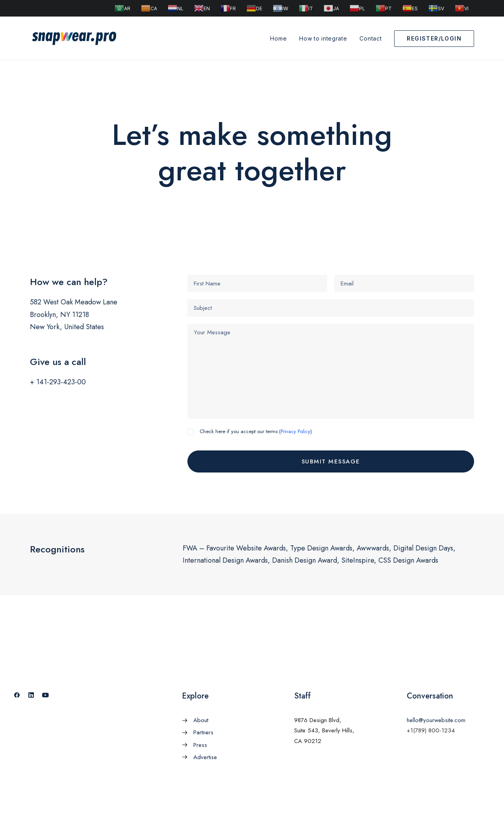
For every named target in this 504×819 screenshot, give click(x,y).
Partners (203, 732)
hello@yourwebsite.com (436, 720)
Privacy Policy (296, 431)
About (201, 720)
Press (200, 745)
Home (278, 38)
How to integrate (323, 38)
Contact (371, 38)
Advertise (205, 757)
